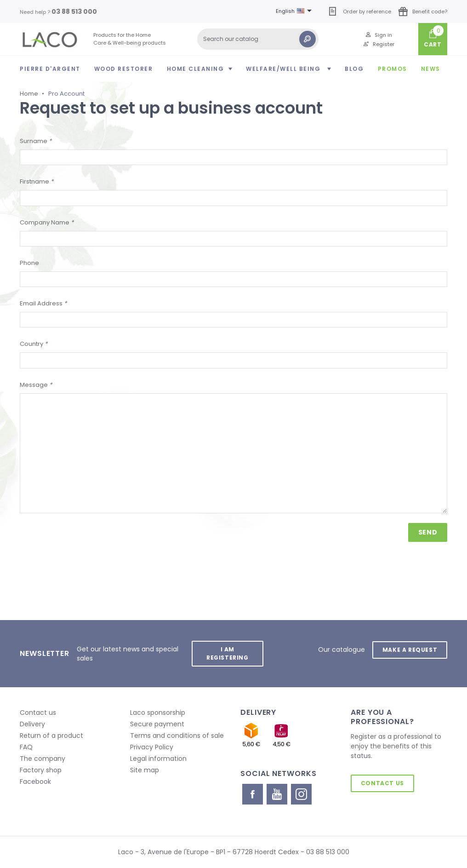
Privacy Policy (152, 747)
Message (36, 385)
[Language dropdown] (295, 11)
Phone (29, 263)
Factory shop (41, 770)
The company (43, 759)
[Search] (258, 39)
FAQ (26, 747)
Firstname (37, 181)
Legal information (158, 759)
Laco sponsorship (158, 713)
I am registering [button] (228, 653)
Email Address (43, 303)
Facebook (35, 782)
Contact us (38, 713)
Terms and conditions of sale (177, 736)
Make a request (410, 649)
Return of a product (51, 736)
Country (34, 344)
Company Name (47, 222)
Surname (36, 141)
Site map (145, 770)
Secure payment (157, 724)
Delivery (32, 724)
